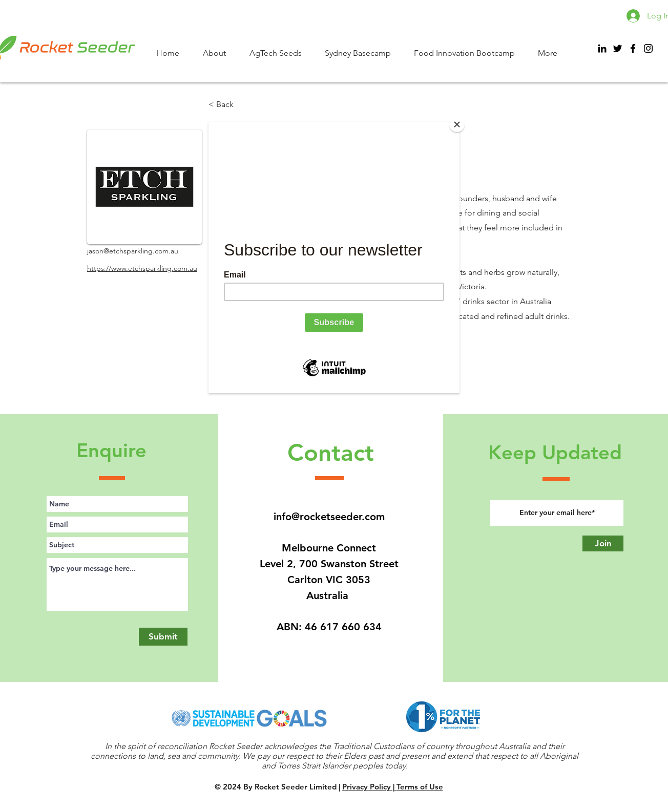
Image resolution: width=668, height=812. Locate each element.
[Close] (457, 124)
